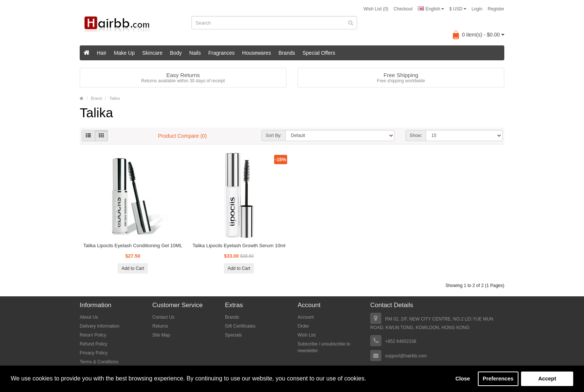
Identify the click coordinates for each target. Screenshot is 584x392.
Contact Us (163, 317)
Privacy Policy (94, 353)
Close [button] (463, 379)
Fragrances (221, 53)
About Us (89, 317)
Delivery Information (100, 326)
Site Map (161, 335)
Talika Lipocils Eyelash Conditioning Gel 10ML (133, 246)
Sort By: (274, 136)
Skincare (152, 53)
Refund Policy (93, 344)
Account (306, 317)
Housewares (257, 53)
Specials (233, 335)
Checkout (403, 9)
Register (496, 9)
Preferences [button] (498, 379)
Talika (114, 98)
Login (477, 9)
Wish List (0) (376, 9)
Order (303, 326)
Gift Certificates (240, 326)
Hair (102, 53)
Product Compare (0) (182, 136)
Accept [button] (547, 379)
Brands (287, 53)
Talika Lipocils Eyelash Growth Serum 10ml (239, 246)
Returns (160, 326)
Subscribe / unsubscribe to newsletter (324, 347)
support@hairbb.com (406, 356)
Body (176, 53)
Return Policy (93, 335)
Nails (195, 53)
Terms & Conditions (99, 362)
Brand (96, 98)
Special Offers (319, 53)
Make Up (124, 53)
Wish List (307, 335)
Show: (416, 136)
